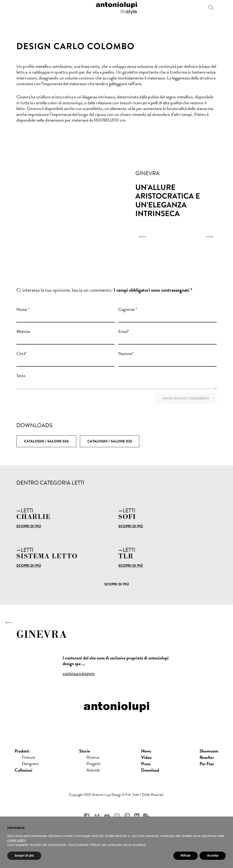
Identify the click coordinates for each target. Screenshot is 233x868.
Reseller (207, 764)
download (151, 777)
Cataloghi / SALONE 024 (46, 441)
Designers (31, 771)
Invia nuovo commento (186, 398)
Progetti (94, 771)
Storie (85, 758)
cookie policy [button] (16, 840)
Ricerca (93, 764)
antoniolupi (116, 7)
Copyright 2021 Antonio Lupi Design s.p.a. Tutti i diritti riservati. (116, 802)
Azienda (94, 777)
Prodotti (22, 758)
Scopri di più (29, 526)
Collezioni (23, 777)
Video (147, 764)
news (146, 758)
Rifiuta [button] (186, 855)
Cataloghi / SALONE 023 (110, 441)
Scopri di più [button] (24, 855)
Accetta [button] (213, 855)
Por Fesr (207, 771)
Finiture (29, 764)
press (146, 771)
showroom (209, 758)
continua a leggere (79, 673)
